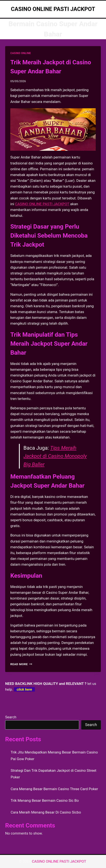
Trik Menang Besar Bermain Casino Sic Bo (45, 800)
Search (11, 717)
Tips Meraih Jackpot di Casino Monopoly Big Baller (55, 456)
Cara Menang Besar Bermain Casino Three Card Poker (55, 789)
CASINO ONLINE (21, 53)
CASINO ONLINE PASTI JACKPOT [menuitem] (42, 204)
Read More (21, 664)
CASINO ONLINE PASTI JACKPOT (59, 861)
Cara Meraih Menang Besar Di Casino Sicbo (46, 812)
